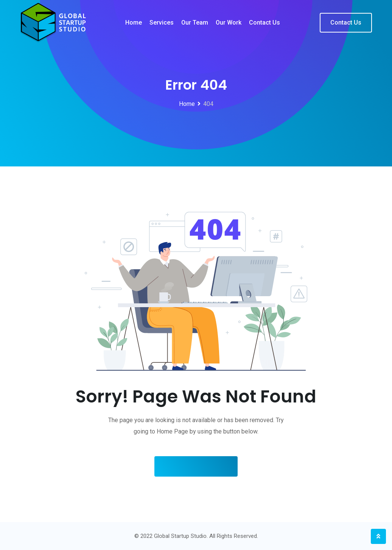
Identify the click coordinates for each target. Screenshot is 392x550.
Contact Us (346, 23)
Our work (229, 23)
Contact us (264, 23)
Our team (195, 23)
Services (162, 23)
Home (134, 23)
